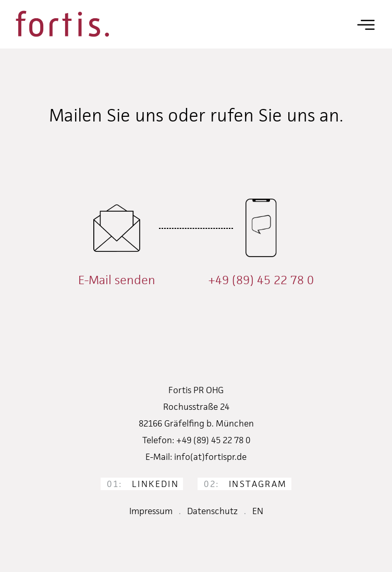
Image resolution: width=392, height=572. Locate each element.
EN (258, 511)
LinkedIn (143, 484)
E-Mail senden (117, 280)
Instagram (245, 484)
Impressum (151, 511)
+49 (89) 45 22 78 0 (261, 280)
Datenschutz (212, 511)
